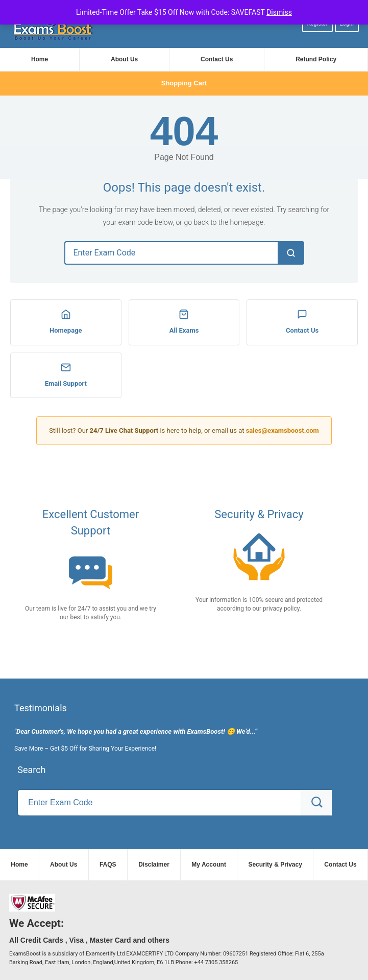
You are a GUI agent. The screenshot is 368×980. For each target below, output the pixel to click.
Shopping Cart (184, 83)
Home (40, 59)
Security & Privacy (275, 865)
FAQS (108, 865)
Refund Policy (316, 59)
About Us (124, 59)
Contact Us (217, 59)
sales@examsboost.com (283, 430)
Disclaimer (154, 865)
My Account (209, 865)
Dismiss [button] (279, 12)
